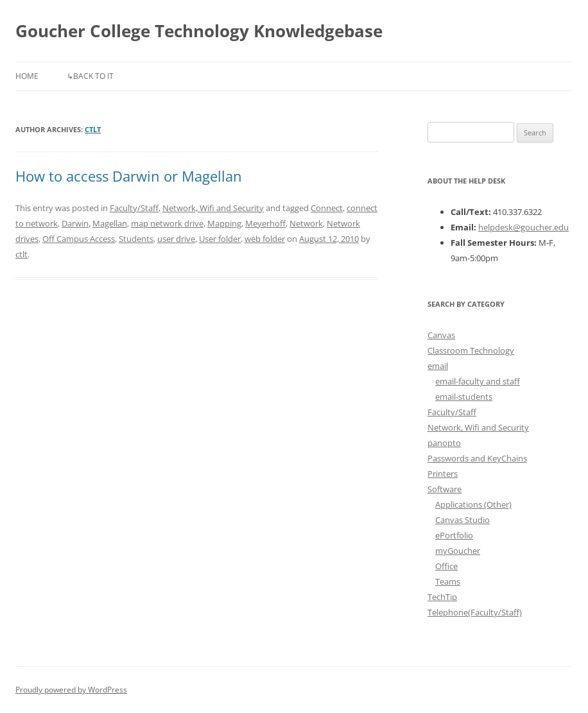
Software (445, 489)
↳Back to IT (90, 76)
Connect (327, 208)
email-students (464, 397)
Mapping (224, 223)
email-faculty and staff (478, 381)
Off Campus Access (79, 239)
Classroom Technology (471, 350)
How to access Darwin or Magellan (129, 176)
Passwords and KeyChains (477, 458)
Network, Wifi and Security (213, 208)
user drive (176, 239)
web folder (265, 239)
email (438, 366)
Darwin (75, 223)
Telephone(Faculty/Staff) (475, 612)
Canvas (441, 335)
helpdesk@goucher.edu (523, 227)
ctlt (93, 129)
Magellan (110, 223)
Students (136, 239)
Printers (443, 474)
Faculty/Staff (134, 208)
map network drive (167, 223)
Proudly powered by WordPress (71, 690)
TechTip (442, 597)
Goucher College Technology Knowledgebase (199, 31)
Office (446, 566)
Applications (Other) (473, 504)
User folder (220, 239)
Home (27, 76)
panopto (444, 443)
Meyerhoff (265, 223)
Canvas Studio (463, 520)
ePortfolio (454, 535)
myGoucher (458, 551)
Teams (448, 581)
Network (306, 223)
